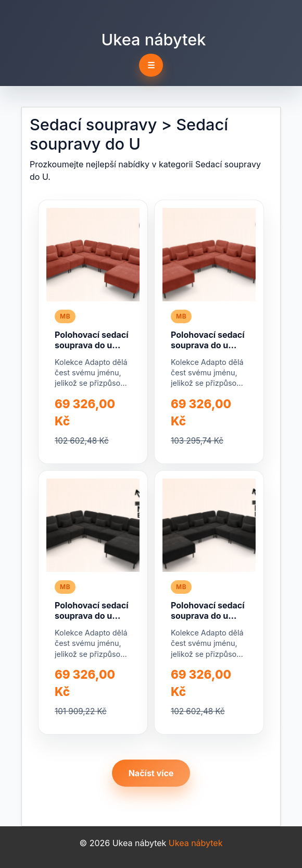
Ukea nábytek (154, 39)
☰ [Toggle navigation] (151, 65)
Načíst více (151, 773)
